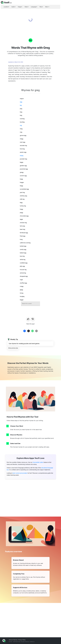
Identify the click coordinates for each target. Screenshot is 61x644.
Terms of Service (13, 640)
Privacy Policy (22, 640)
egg (21, 102)
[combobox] (30, 304)
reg (21, 125)
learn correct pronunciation (20, 473)
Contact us (32, 642)
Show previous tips (13, 348)
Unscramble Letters (38, 462)
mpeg (22, 156)
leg (21, 105)
